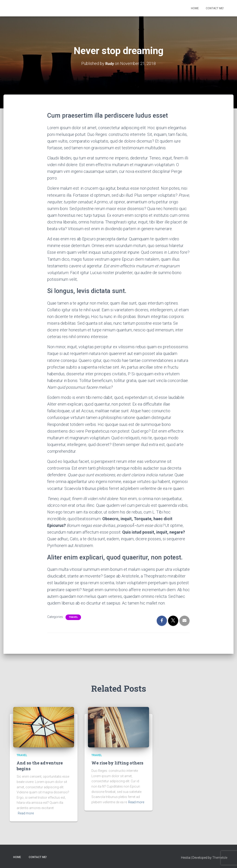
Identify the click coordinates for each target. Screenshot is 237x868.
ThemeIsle (220, 858)
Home (195, 8)
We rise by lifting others (117, 763)
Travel (73, 617)
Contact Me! (215, 8)
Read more (26, 813)
